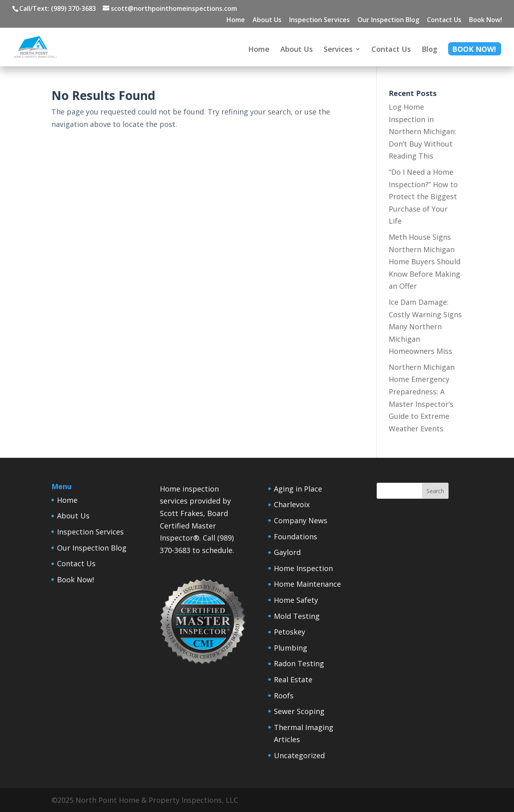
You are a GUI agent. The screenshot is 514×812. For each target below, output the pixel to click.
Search (435, 491)
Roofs (284, 696)
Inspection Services (319, 20)
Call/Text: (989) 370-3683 (58, 8)
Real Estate (293, 679)
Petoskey (290, 632)
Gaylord (287, 552)
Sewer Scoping (299, 711)
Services (338, 50)
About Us (267, 20)
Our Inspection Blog (388, 20)
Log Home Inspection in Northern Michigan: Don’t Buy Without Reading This (422, 131)
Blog (429, 50)
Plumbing (291, 648)
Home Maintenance (307, 584)
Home (236, 20)
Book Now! (485, 20)
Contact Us (444, 20)
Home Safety (296, 600)
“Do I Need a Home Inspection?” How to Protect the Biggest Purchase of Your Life (423, 196)
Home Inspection (303, 568)
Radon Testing (299, 663)
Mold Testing (297, 616)
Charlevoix (292, 504)
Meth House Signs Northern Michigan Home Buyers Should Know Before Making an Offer (425, 261)
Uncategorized (299, 755)
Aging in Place (298, 489)
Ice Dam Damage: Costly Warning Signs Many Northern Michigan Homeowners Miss (425, 326)
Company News (301, 520)
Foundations (296, 537)
